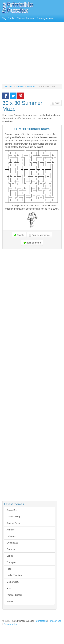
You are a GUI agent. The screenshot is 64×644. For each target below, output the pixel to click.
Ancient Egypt (13, 523)
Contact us (41, 621)
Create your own (45, 18)
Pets (9, 569)
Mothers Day (13, 582)
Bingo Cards (8, 18)
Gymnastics (12, 543)
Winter (10, 601)
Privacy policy (11, 624)
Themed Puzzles (25, 18)
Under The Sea (14, 575)
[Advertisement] (30, 54)
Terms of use (55, 621)
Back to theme (32, 243)
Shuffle (19, 235)
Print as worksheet (39, 235)
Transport (11, 562)
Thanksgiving (13, 517)
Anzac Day (12, 510)
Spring (10, 556)
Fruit (9, 588)
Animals (11, 530)
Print (56, 103)
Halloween (12, 536)
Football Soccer (14, 595)
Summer (11, 549)
